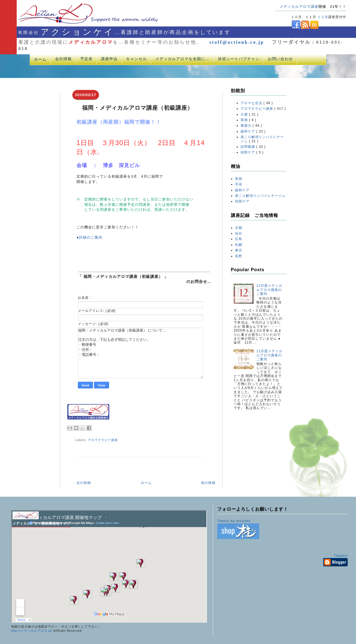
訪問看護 (248, 147)
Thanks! (341, 556)
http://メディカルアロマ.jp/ (32, 631)
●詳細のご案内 (89, 237)
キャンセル (136, 59)
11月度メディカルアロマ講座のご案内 (269, 355)
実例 (245, 120)
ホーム (40, 59)
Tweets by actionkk (234, 521)
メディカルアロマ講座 (299, 7)
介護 (245, 114)
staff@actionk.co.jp (237, 42)
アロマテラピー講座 (103, 440)
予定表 (86, 59)
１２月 (323, 17)
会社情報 (63, 59)
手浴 (239, 184)
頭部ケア (248, 152)
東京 (239, 250)
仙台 (239, 233)
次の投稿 (84, 483)
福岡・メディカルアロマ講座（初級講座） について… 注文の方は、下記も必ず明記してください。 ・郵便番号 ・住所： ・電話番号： (140, 353)
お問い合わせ (280, 59)
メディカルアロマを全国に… (182, 59)
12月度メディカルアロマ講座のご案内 (269, 290)
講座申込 (109, 59)
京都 (239, 228)
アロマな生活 (252, 103)
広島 (239, 239)
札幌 (239, 245)
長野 (239, 256)
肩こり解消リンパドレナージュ (260, 196)
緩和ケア (248, 131)
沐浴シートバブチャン (239, 59)
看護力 (247, 126)
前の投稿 (208, 483)
